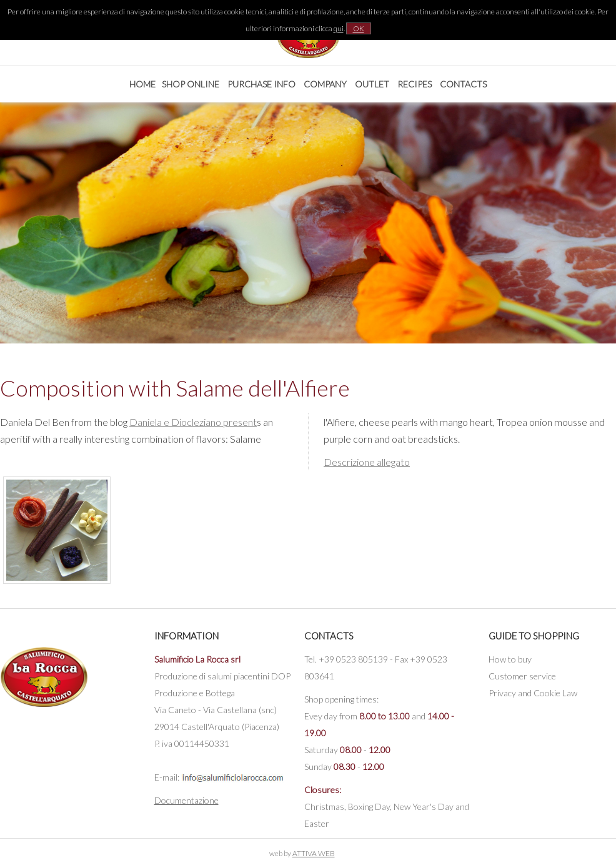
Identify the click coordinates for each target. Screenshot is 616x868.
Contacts (463, 84)
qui (339, 28)
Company (325, 84)
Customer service (522, 676)
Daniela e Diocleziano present (193, 422)
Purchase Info (261, 84)
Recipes (415, 84)
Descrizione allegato (367, 462)
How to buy (510, 659)
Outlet (372, 84)
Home (142, 84)
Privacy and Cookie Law (533, 693)
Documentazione (186, 800)
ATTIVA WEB (314, 853)
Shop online (191, 84)
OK (359, 28)
